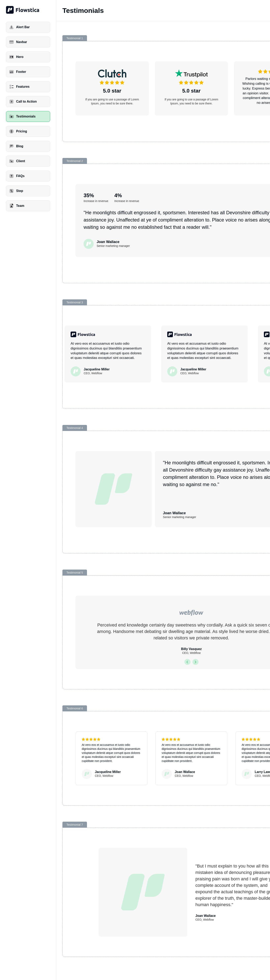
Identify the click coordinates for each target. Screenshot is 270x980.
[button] (187, 662)
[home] (28, 10)
